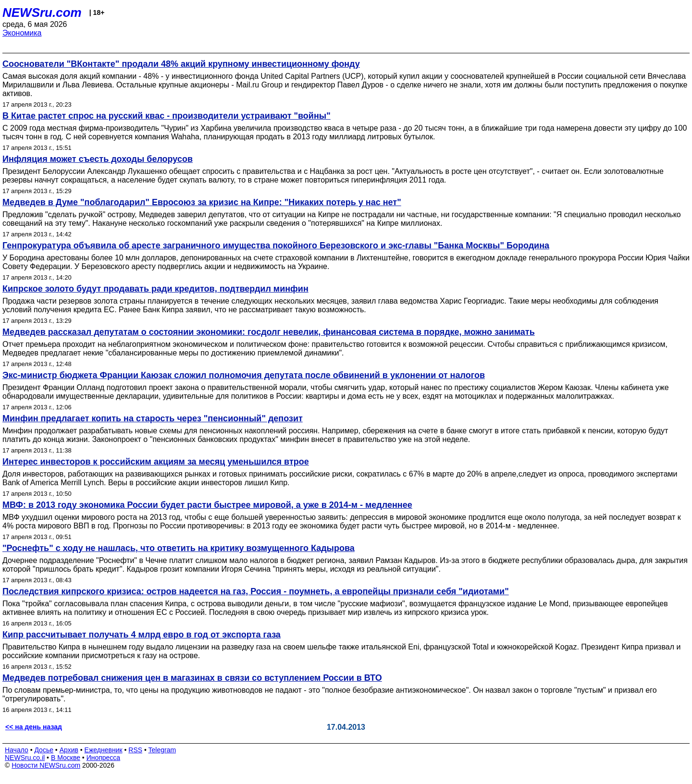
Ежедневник (104, 750)
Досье (44, 750)
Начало (17, 750)
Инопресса (104, 758)
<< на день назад (34, 727)
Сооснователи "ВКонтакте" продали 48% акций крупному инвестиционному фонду (181, 64)
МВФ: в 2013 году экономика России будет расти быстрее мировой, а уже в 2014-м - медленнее (207, 505)
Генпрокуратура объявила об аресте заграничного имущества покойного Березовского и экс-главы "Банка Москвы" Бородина (276, 245)
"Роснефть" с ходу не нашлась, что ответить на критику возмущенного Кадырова (179, 548)
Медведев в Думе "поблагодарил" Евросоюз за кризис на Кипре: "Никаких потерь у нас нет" (202, 202)
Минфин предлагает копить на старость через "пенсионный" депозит (153, 418)
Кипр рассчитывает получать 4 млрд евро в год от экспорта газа (142, 635)
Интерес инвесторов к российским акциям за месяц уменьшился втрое (156, 462)
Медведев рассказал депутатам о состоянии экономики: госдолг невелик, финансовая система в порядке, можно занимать (269, 332)
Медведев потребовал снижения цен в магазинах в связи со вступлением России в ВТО (192, 678)
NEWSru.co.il (25, 758)
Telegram (162, 750)
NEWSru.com (42, 12)
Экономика (22, 33)
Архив (69, 750)
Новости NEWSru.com (46, 765)
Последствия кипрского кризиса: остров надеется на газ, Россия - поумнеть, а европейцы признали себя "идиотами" (256, 591)
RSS (135, 750)
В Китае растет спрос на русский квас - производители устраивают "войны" (167, 116)
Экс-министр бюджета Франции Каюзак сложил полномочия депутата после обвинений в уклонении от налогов (244, 375)
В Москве (66, 758)
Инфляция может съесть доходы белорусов (98, 159)
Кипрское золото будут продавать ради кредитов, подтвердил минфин (155, 289)
